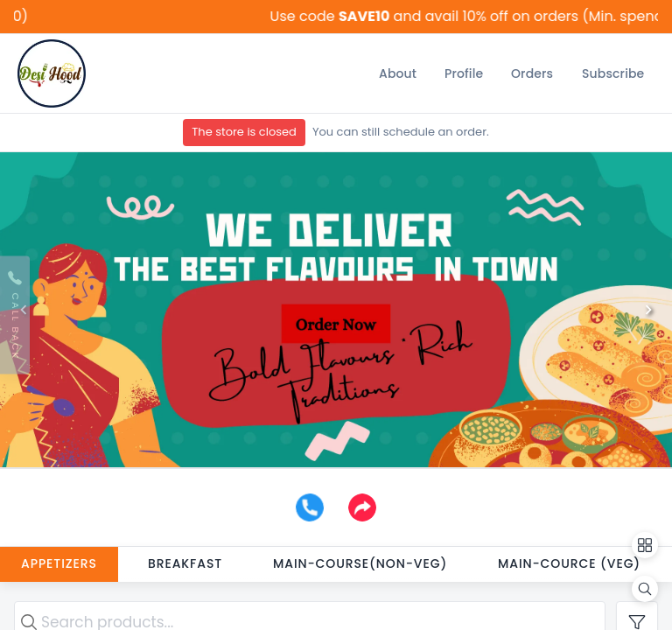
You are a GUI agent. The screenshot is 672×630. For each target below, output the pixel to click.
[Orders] (532, 73)
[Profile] (464, 73)
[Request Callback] (15, 315)
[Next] (648, 310)
